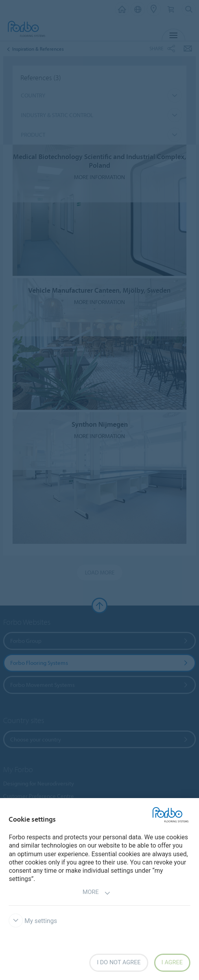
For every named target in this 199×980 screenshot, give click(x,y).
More (97, 893)
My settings (33, 921)
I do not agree (119, 962)
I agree (172, 962)
